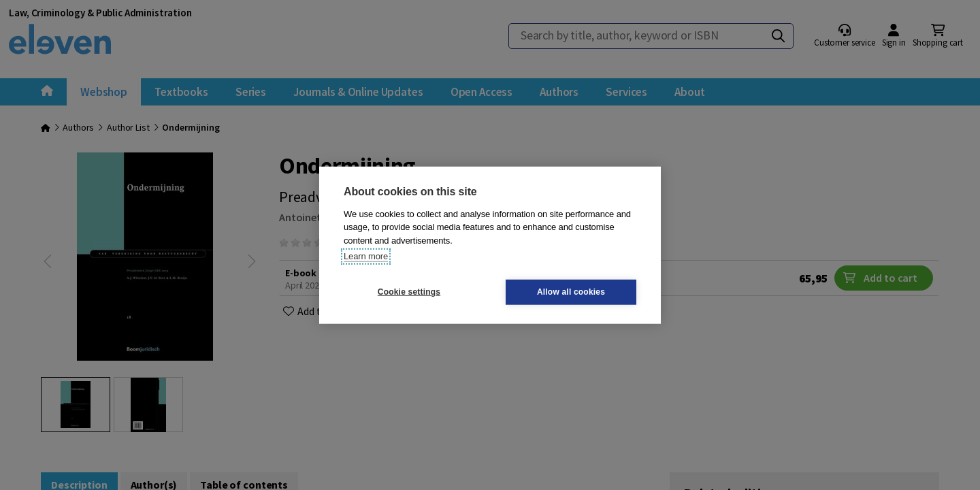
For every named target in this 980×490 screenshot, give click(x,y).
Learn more (366, 256)
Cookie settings (409, 292)
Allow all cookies (571, 292)
